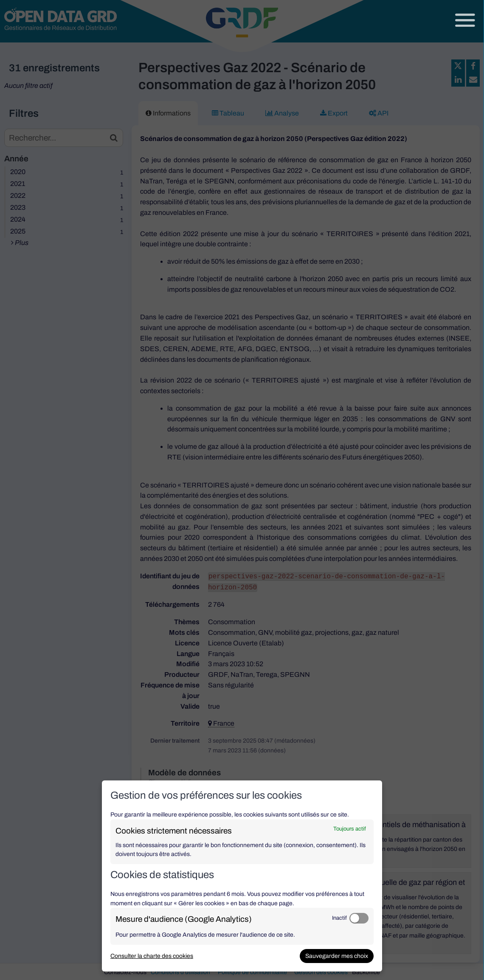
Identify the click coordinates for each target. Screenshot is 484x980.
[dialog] (242, 876)
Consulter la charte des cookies (152, 956)
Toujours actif (350, 829)
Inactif (339, 918)
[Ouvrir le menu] (465, 20)
